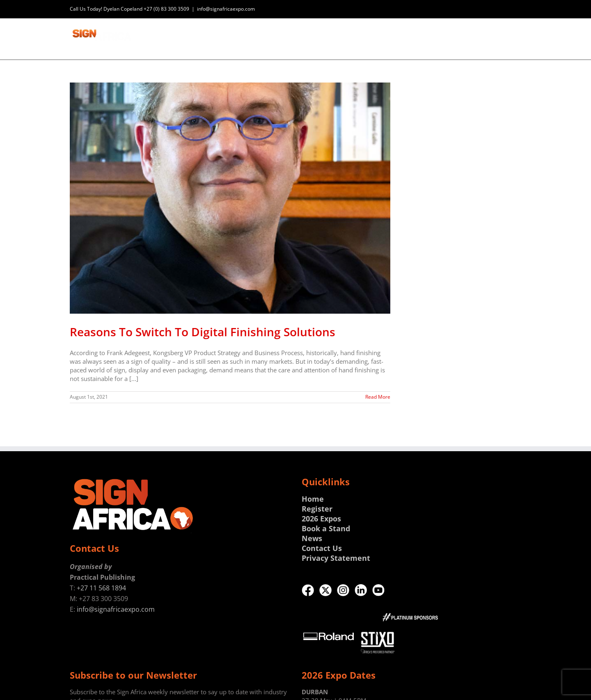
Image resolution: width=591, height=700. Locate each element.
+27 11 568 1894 (101, 588)
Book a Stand (326, 528)
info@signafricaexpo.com (226, 9)
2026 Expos (321, 519)
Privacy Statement (336, 558)
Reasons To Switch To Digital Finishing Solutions (203, 332)
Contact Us (322, 548)
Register (317, 509)
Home (313, 499)
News (312, 538)
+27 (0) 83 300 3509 (166, 9)
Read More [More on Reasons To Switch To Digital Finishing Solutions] (378, 397)
